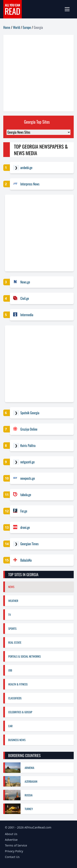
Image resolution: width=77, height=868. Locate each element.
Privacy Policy (14, 851)
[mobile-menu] (69, 9)
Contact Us (12, 857)
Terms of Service (16, 845)
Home (7, 27)
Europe (27, 27)
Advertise (11, 840)
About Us (11, 834)
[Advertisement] (38, 73)
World (16, 27)
